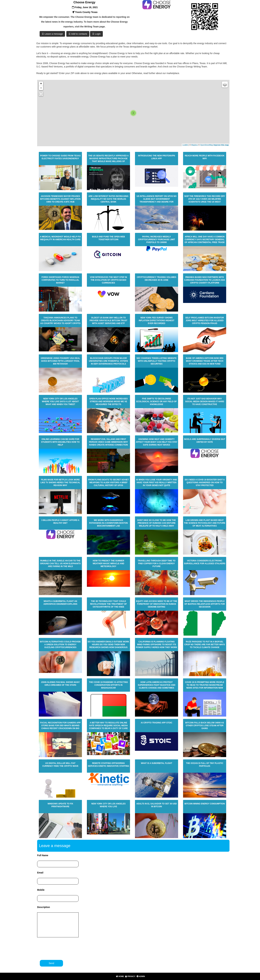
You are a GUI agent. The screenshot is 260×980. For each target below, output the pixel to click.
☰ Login (96, 34)
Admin (140, 976)
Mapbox (195, 145)
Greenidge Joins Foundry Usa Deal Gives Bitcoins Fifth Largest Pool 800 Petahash (60, 361)
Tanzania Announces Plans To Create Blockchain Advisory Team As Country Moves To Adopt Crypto (60, 321)
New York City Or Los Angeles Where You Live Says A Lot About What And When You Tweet (60, 402)
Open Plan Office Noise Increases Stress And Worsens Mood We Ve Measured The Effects (108, 402)
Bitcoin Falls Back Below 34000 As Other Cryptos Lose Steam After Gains (205, 726)
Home (120, 976)
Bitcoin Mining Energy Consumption (205, 804)
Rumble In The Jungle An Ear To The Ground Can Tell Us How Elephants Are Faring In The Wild (60, 564)
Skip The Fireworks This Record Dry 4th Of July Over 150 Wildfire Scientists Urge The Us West (205, 199)
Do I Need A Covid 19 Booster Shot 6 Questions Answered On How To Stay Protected (205, 483)
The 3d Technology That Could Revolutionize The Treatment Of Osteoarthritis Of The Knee (108, 604)
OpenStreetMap (207, 145)
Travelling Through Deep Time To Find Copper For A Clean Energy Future (156, 564)
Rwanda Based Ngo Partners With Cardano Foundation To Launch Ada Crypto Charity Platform (205, 280)
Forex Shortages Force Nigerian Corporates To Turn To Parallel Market (60, 280)
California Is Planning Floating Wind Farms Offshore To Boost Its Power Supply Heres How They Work (156, 645)
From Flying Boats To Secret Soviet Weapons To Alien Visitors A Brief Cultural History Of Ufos (108, 483)
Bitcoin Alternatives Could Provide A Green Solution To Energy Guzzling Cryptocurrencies (60, 645)
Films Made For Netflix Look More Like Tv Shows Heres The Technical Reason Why (60, 483)
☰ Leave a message (52, 34)
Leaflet (185, 145)
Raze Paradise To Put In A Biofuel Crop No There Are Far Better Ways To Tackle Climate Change (205, 645)
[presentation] (63, 948)
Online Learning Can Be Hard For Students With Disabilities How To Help (60, 442)
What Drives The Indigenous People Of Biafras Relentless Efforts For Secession (205, 604)
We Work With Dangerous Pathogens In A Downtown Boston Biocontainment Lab (109, 523)
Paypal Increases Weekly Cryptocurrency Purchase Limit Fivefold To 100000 (157, 240)
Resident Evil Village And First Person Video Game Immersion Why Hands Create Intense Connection (109, 442)
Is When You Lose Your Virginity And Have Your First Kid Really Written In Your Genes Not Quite (157, 483)
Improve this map (221, 145)
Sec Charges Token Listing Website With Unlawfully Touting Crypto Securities (157, 361)
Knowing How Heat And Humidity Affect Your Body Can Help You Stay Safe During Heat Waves (157, 442)
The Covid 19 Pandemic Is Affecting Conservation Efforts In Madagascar (109, 685)
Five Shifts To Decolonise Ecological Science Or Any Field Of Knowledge (157, 402)
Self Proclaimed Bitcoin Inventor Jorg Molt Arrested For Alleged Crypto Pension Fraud (205, 321)
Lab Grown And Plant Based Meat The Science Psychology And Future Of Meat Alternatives (205, 523)
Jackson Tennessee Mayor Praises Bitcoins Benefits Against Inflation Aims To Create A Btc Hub (60, 199)
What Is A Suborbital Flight (157, 763)
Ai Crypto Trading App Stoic (157, 723)
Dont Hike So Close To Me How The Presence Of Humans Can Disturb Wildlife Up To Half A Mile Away (157, 523)
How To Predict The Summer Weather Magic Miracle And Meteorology (108, 564)
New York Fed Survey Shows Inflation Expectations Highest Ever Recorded (157, 321)
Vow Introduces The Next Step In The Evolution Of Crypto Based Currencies (108, 280)
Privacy (130, 976)
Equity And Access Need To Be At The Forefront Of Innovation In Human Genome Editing (157, 604)
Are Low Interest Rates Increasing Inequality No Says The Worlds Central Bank (108, 199)
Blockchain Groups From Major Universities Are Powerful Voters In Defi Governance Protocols (108, 361)
